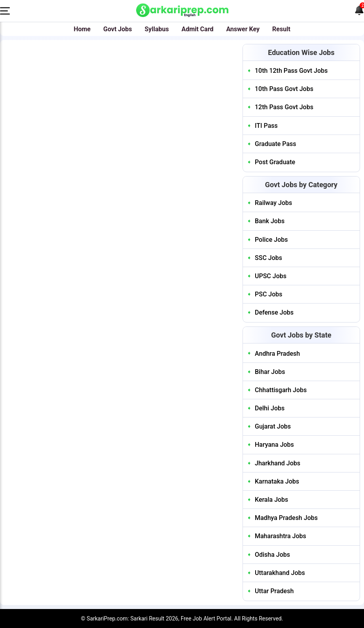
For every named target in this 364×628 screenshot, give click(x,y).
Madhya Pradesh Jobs (286, 518)
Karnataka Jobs (277, 481)
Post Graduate (275, 162)
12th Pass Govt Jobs (284, 107)
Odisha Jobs (272, 555)
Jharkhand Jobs (278, 463)
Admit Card (198, 29)
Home (82, 29)
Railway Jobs (273, 203)
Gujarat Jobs (273, 426)
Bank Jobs (270, 221)
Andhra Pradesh (277, 354)
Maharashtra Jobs (281, 536)
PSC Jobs (269, 294)
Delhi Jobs (270, 408)
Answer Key (243, 29)
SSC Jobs (268, 258)
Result (281, 29)
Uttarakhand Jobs (280, 573)
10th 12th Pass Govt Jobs (291, 71)
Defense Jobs (274, 312)
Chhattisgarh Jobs (281, 390)
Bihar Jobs (270, 372)
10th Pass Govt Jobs (284, 89)
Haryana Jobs (274, 445)
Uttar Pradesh (274, 591)
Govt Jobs (118, 29)
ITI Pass (266, 126)
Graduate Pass (276, 144)
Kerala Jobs (271, 500)
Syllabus (157, 29)
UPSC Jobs (271, 276)
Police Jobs (271, 240)
